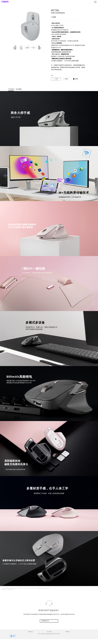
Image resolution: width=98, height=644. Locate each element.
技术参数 (19, 89)
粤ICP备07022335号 (56, 634)
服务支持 (30, 632)
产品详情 (11, 89)
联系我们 (68, 632)
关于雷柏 (49, 632)
